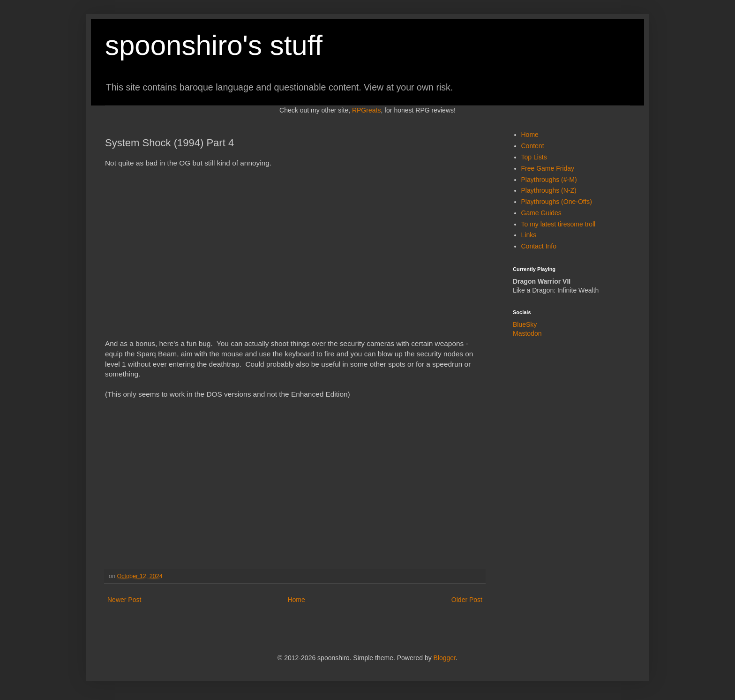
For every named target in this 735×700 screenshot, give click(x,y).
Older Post (467, 600)
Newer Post (124, 600)
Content (533, 146)
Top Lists (534, 157)
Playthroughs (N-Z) (549, 190)
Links (529, 235)
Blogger (445, 658)
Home (296, 600)
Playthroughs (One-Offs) (557, 202)
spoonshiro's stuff (214, 45)
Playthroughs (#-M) (549, 180)
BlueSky (525, 324)
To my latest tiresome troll (559, 224)
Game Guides (541, 213)
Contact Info (539, 246)
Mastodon (527, 333)
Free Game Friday (548, 168)
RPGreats (366, 110)
